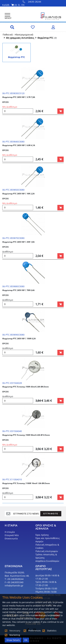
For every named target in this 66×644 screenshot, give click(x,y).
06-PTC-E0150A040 (12, 431)
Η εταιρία (10, 532)
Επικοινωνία (11, 538)
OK (26, 640)
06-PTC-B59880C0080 (13, 286)
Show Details (13, 640)
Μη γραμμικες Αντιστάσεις (20, 38)
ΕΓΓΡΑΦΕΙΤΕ (51, 514)
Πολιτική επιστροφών (47, 551)
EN (23, 5)
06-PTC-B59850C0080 (13, 190)
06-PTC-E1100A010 (12, 479)
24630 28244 (32, 2)
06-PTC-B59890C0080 (13, 335)
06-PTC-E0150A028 (12, 383)
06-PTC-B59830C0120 (13, 93)
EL (19, 5)
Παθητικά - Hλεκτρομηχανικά (18, 35)
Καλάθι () (10, 5)
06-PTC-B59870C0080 (13, 238)
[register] (26, 514)
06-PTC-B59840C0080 (13, 142)
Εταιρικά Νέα (12, 535)
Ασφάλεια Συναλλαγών (47, 561)
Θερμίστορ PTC (45, 38)
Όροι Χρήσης (42, 535)
